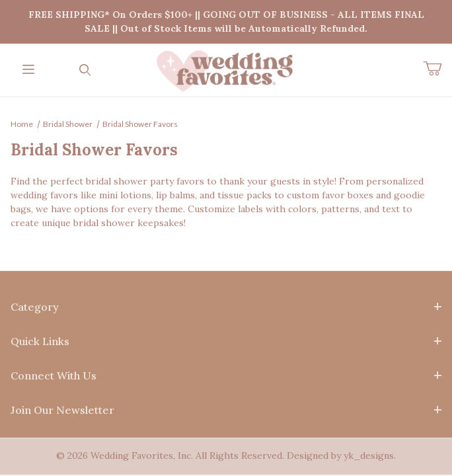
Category (226, 307)
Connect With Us (226, 376)
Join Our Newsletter (226, 410)
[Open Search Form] (85, 70)
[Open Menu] (28, 70)
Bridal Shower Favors (140, 124)
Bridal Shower (68, 124)
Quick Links (226, 341)
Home (22, 124)
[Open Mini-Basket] (437, 69)
